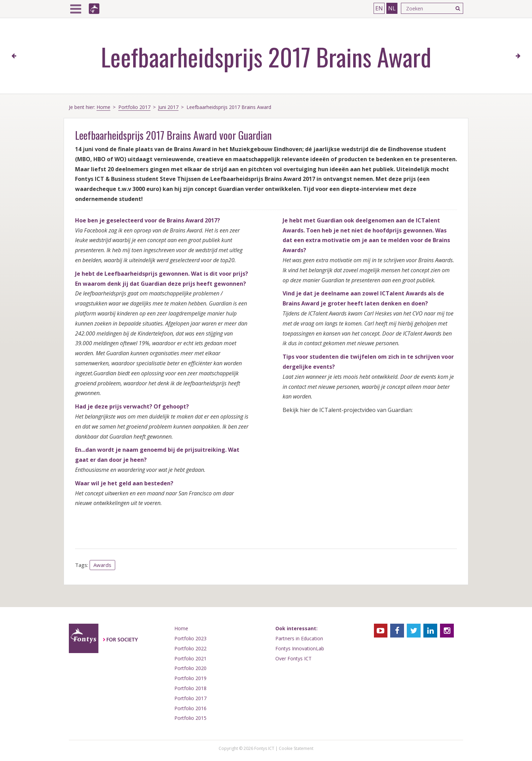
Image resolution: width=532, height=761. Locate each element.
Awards (102, 565)
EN (379, 8)
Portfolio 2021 (190, 658)
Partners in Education (299, 638)
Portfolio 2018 (190, 688)
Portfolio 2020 (190, 668)
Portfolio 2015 (190, 718)
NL (392, 8)
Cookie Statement (296, 748)
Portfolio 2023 (190, 638)
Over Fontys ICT (293, 658)
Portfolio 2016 (190, 708)
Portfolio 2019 (190, 678)
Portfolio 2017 (134, 107)
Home (103, 107)
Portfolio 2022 (190, 648)
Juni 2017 (168, 107)
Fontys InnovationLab (300, 648)
